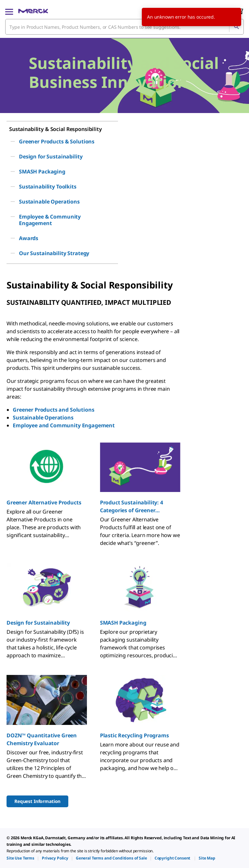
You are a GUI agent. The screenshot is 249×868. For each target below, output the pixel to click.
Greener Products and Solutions (53, 410)
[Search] (236, 27)
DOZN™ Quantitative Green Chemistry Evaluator (42, 739)
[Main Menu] (9, 11)
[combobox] (124, 27)
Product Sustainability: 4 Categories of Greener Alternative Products (132, 507)
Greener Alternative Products (44, 502)
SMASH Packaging (123, 623)
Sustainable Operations (43, 418)
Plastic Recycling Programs (134, 735)
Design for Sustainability (38, 623)
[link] (20, 858)
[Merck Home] (33, 11)
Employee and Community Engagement (64, 425)
